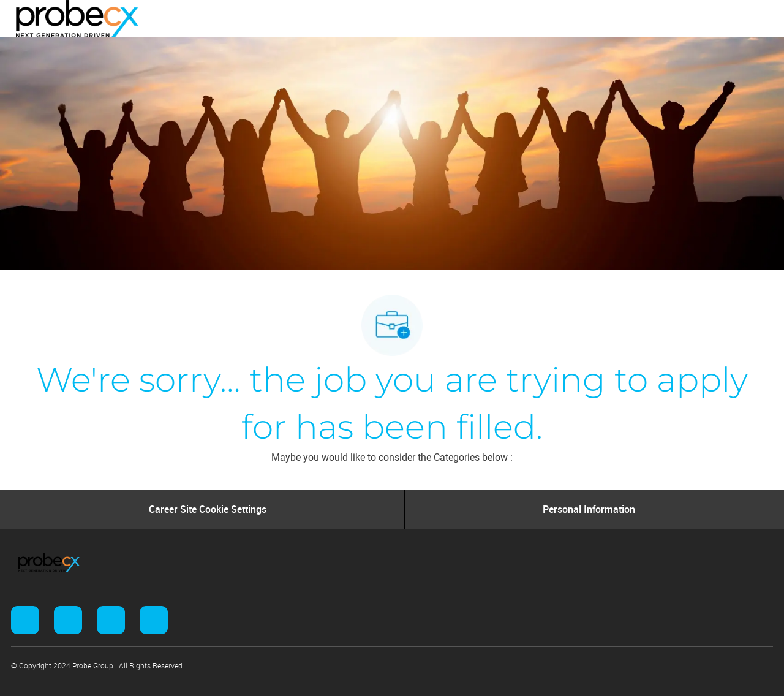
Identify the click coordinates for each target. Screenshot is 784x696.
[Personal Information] (589, 509)
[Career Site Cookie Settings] (208, 509)
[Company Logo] (77, 18)
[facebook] (25, 620)
